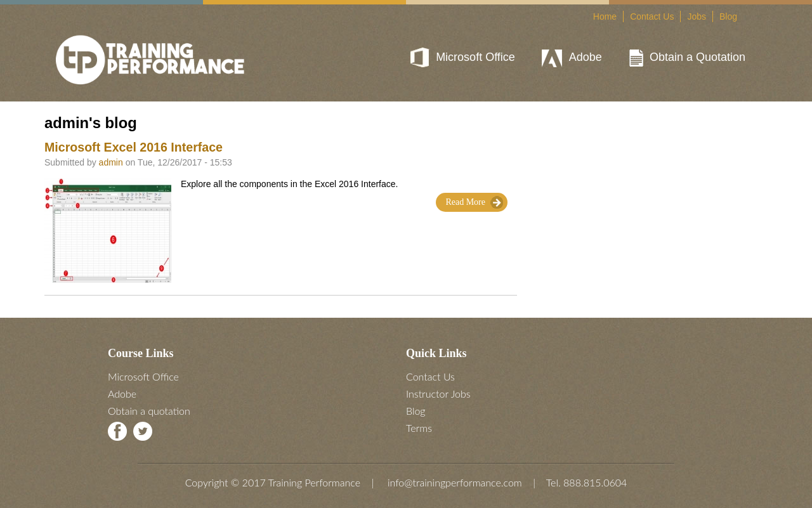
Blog (728, 16)
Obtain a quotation (149, 411)
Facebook (117, 431)
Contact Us (652, 16)
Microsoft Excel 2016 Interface (134, 147)
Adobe (586, 57)
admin (111, 162)
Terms (419, 428)
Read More (465, 202)
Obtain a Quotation (697, 57)
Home (605, 16)
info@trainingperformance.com (455, 482)
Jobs (697, 16)
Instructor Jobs (438, 394)
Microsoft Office (475, 57)
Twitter (143, 431)
